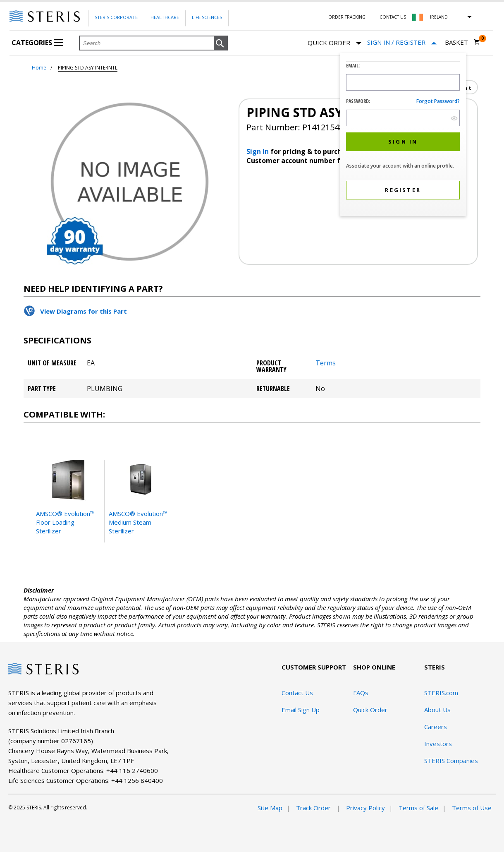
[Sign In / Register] (402, 42)
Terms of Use (472, 808)
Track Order (314, 808)
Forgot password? (438, 101)
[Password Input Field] (403, 118)
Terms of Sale (418, 808)
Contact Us (393, 17)
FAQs (361, 693)
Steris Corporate (116, 17)
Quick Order (334, 43)
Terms (326, 363)
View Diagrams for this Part (84, 311)
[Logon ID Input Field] (403, 82)
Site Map (270, 808)
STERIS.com (441, 693)
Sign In (258, 151)
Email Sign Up (301, 710)
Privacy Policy (365, 808)
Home (39, 68)
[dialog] (403, 136)
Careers (436, 727)
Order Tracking (347, 17)
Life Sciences (207, 17)
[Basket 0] (462, 42)
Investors (438, 744)
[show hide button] (454, 118)
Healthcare (165, 17)
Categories (37, 43)
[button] (221, 43)
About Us (437, 710)
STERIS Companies (451, 761)
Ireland (439, 17)
